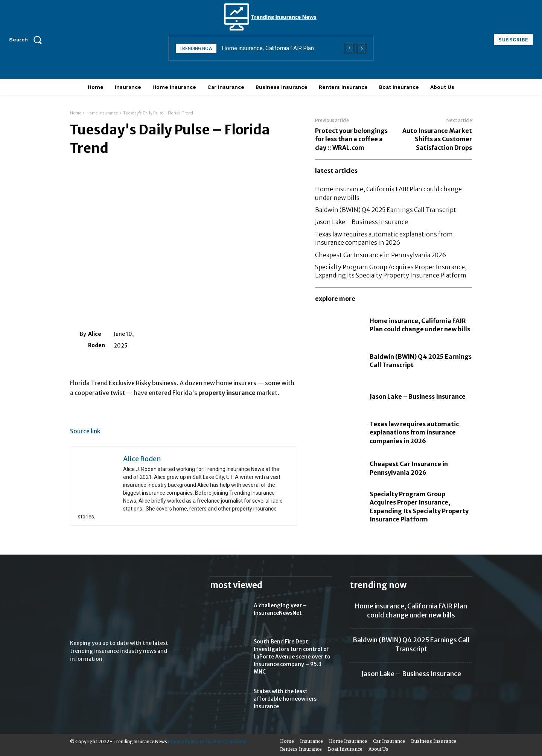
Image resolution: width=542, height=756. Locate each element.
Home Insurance (102, 113)
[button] (28, 40)
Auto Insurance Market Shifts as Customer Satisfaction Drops (437, 139)
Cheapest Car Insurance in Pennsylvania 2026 (381, 255)
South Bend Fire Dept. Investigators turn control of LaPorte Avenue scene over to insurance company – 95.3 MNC (292, 657)
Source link (85, 431)
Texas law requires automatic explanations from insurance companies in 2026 (414, 432)
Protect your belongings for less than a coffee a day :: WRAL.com (351, 139)
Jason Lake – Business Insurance (362, 222)
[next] (362, 48)
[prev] (349, 48)
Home (76, 113)
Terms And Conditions (222, 742)
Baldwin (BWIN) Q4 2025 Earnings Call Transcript (386, 210)
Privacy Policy (183, 742)
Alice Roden (97, 340)
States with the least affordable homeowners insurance (285, 699)
